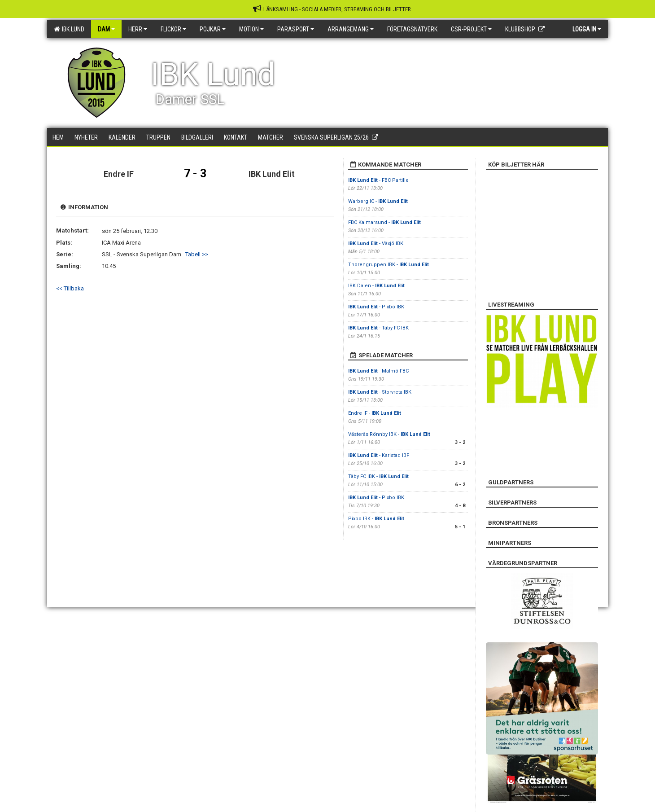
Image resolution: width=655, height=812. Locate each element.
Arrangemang (351, 29)
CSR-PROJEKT (471, 29)
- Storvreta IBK (380, 392)
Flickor (173, 29)
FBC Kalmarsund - (384, 222)
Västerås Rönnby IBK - (389, 434)
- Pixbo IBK (376, 307)
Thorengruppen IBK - (389, 265)
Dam (106, 29)
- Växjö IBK (376, 244)
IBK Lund (69, 29)
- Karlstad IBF (379, 455)
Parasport (296, 29)
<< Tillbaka (70, 288)
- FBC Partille (378, 180)
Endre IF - (375, 413)
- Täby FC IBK (378, 328)
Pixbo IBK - (376, 519)
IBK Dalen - (376, 286)
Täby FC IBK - (378, 476)
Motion (251, 29)
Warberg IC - (378, 201)
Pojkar (213, 29)
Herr (138, 29)
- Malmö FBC (378, 371)
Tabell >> (197, 254)
